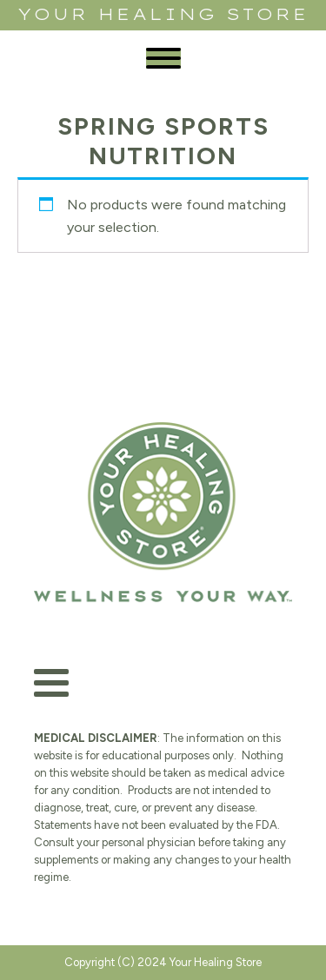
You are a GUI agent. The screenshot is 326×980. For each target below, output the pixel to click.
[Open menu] (163, 58)
